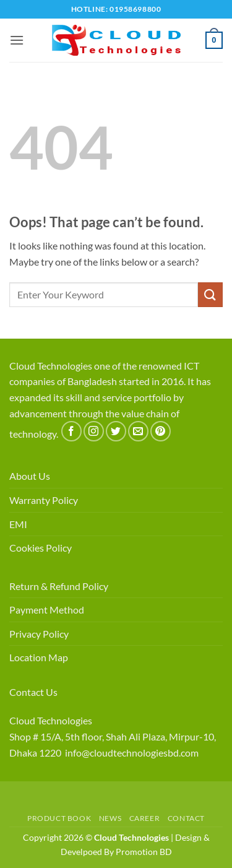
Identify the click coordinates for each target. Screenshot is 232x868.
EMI (18, 524)
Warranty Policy (44, 500)
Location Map (39, 657)
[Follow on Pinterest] (161, 431)
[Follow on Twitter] (116, 431)
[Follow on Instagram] (94, 431)
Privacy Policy (39, 634)
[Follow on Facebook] (71, 431)
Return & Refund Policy (59, 586)
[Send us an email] (138, 431)
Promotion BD (144, 852)
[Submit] (210, 294)
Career (145, 818)
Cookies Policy (41, 548)
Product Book (59, 818)
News (110, 818)
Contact (186, 818)
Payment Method (47, 610)
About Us (30, 476)
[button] (17, 40)
